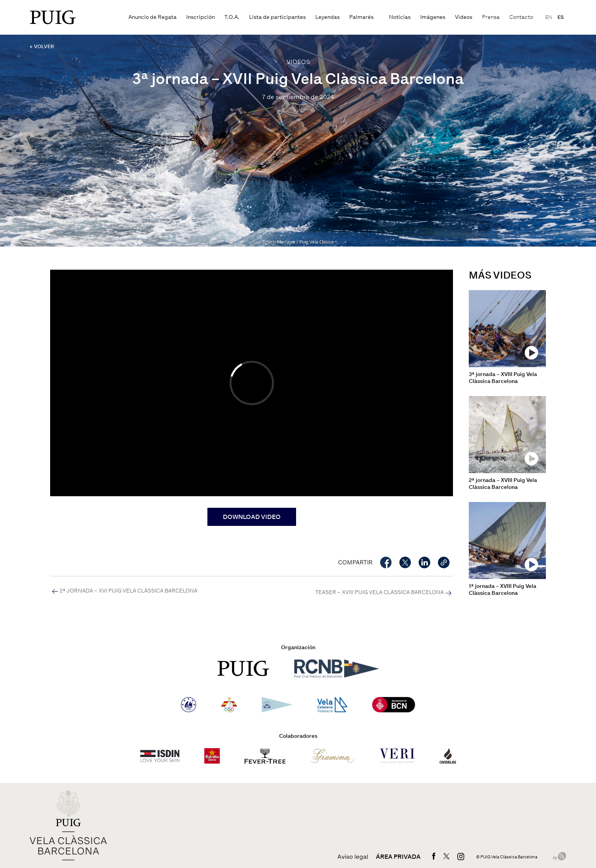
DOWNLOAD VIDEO (252, 517)
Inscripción (200, 17)
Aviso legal (353, 857)
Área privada (398, 857)
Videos (464, 17)
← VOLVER (42, 46)
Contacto (521, 17)
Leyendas (327, 17)
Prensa (491, 17)
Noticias (400, 17)
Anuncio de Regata (152, 17)
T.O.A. (232, 17)
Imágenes (433, 17)
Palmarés (361, 17)
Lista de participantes (277, 17)
